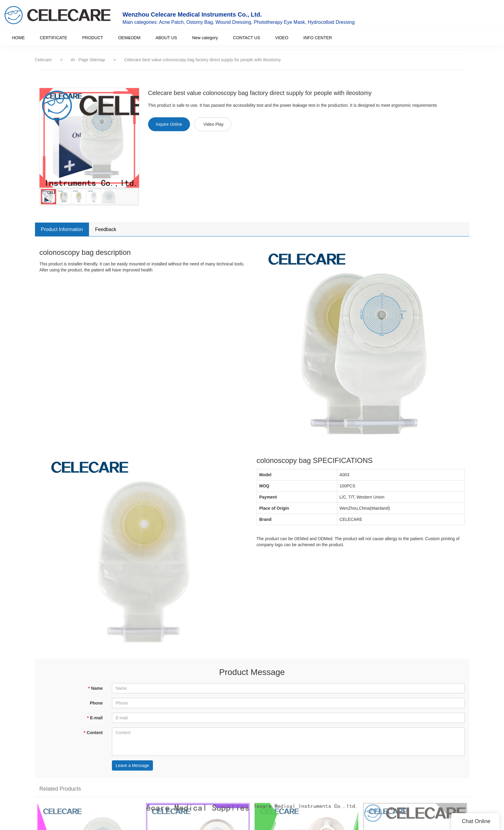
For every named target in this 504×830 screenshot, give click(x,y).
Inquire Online (169, 124)
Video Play (214, 124)
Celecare (43, 60)
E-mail (95, 718)
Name (95, 688)
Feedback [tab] (106, 229)
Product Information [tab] (62, 229)
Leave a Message (133, 765)
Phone (96, 703)
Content (93, 733)
